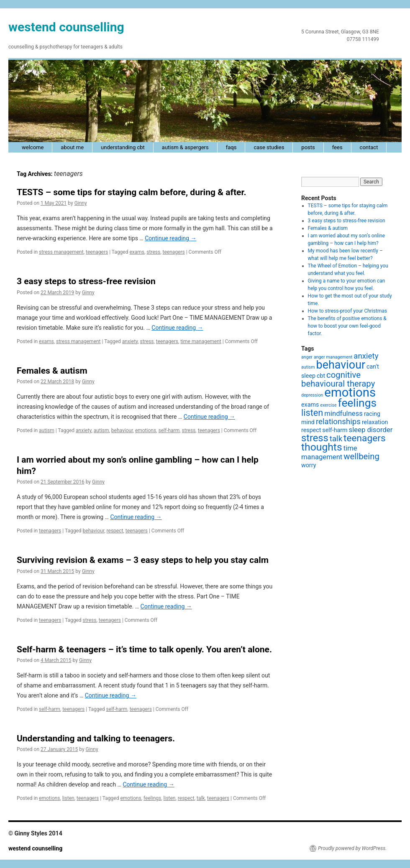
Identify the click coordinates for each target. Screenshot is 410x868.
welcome (33, 147)
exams (137, 252)
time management (201, 341)
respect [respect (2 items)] (311, 430)
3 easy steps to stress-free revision (86, 281)
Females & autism (52, 371)
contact (369, 147)
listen (68, 798)
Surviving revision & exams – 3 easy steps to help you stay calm (143, 560)
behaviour (122, 430)
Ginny (81, 203)
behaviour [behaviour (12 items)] (341, 365)
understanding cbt (123, 147)
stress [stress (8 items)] (315, 438)
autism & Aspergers (185, 147)
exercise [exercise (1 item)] (328, 405)
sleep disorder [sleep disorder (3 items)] (371, 430)
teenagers (97, 252)
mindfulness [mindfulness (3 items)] (343, 414)
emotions (146, 430)
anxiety (130, 341)
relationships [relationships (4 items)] (338, 422)
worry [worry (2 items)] (309, 465)
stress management (61, 252)
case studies (269, 147)
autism (47, 430)
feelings (152, 798)
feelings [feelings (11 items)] (357, 403)
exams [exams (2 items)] (310, 405)
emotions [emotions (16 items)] (350, 392)
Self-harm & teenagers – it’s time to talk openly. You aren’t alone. (144, 649)
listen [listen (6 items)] (312, 413)
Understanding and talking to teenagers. (96, 738)
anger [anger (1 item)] (307, 357)
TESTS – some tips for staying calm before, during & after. (132, 192)
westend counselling (66, 27)
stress (153, 252)
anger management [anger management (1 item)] (333, 357)
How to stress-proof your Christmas (348, 311)
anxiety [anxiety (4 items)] (366, 356)
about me (72, 147)
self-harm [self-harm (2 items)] (335, 430)
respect (115, 531)
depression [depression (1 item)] (312, 395)
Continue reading (170, 238)
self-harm (169, 430)
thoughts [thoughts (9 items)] (322, 447)
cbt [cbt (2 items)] (321, 376)
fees (337, 147)
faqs (231, 147)
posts (308, 147)
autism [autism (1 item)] (308, 367)
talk (201, 798)
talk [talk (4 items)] (336, 439)
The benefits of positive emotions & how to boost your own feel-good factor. (347, 326)
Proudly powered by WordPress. (352, 848)
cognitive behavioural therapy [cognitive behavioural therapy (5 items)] (338, 379)
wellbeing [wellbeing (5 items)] (361, 456)
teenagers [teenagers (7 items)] (365, 438)
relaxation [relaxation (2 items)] (375, 422)
